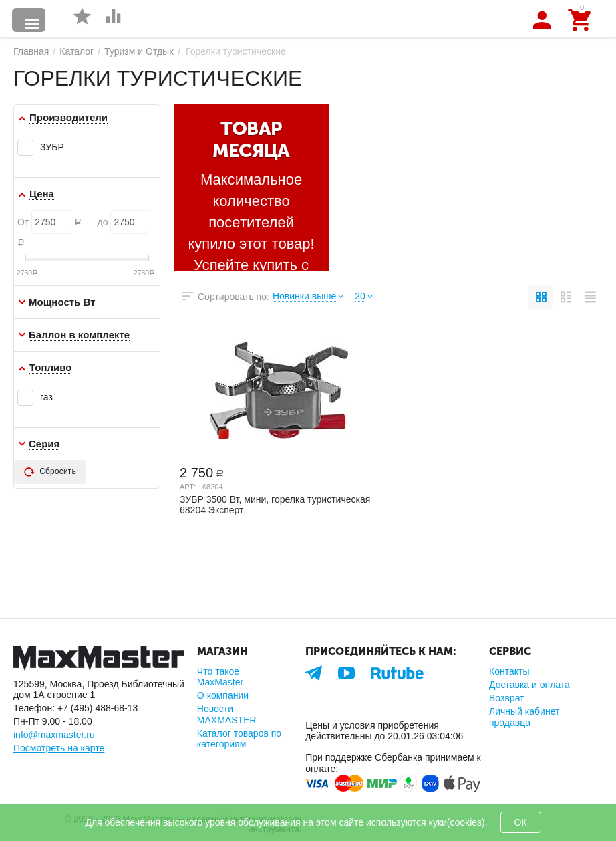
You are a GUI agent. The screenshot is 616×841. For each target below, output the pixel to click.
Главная (31, 51)
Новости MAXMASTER (227, 714)
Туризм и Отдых (139, 51)
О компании (223, 695)
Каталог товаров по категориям (239, 739)
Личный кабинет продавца (524, 717)
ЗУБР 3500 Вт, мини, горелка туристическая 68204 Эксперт (275, 505)
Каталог (76, 51)
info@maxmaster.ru (54, 735)
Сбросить (50, 472)
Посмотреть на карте (59, 748)
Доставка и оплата (529, 685)
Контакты (509, 671)
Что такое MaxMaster (220, 677)
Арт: (188, 487)
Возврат (507, 698)
